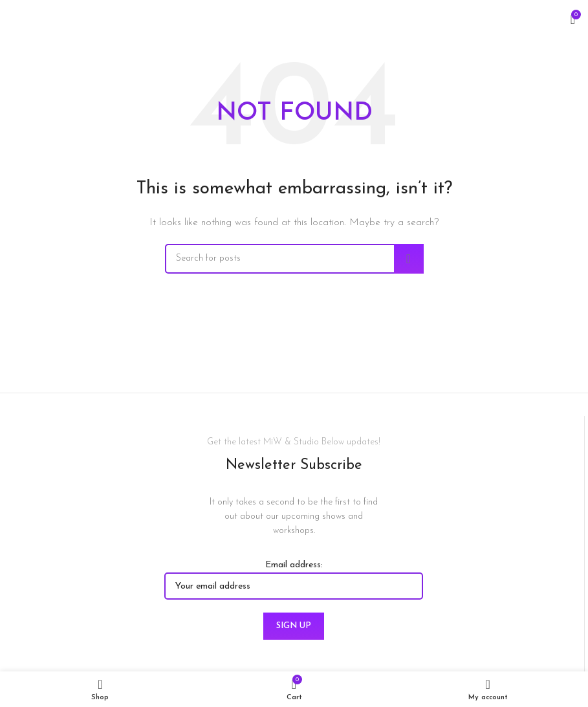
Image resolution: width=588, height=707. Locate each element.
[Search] (294, 259)
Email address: (294, 580)
